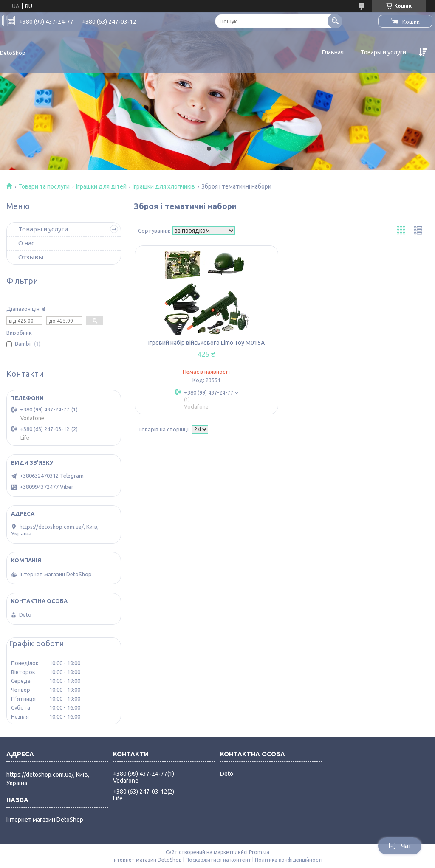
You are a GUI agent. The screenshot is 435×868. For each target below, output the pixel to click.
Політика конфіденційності (289, 860)
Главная (333, 52)
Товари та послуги (44, 186)
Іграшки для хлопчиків (164, 186)
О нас (26, 243)
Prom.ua (259, 852)
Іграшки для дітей (101, 186)
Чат (400, 846)
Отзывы (31, 257)
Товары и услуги (383, 52)
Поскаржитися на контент (218, 860)
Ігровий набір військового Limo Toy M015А (206, 343)
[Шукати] (335, 21)
